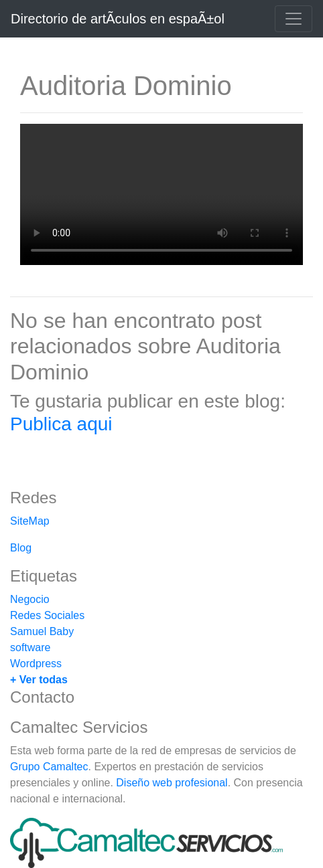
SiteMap (30, 521)
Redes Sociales (47, 615)
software (30, 647)
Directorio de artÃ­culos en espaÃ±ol (118, 19)
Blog (21, 548)
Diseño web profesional (172, 783)
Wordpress (36, 664)
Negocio (30, 599)
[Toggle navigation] (294, 19)
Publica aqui (61, 424)
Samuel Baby (42, 631)
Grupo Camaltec (49, 767)
